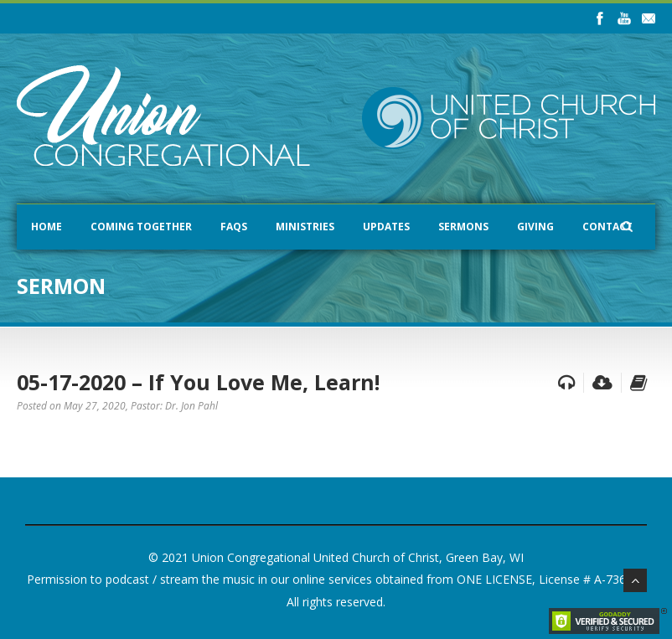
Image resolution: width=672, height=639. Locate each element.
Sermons (463, 227)
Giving (535, 227)
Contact (607, 227)
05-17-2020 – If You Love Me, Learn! (198, 382)
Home (47, 227)
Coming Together (141, 227)
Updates (386, 227)
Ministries (305, 227)
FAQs (234, 227)
